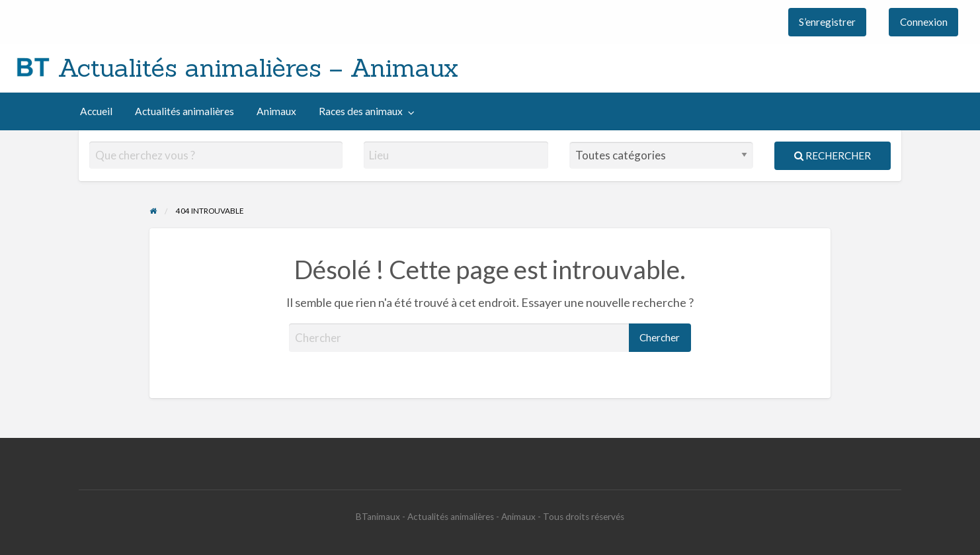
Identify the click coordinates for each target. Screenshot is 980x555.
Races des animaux (361, 111)
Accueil (96, 111)
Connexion (924, 22)
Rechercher (833, 155)
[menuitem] (828, 22)
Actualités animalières (184, 111)
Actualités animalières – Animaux (258, 67)
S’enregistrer (827, 22)
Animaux (276, 111)
